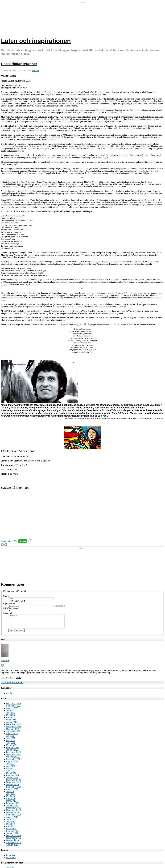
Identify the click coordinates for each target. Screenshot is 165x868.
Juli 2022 (10, 739)
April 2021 (11, 773)
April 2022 (11, 746)
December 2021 (14, 755)
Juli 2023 (10, 713)
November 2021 (14, 757)
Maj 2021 (10, 771)
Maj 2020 (10, 799)
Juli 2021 (10, 766)
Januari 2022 (12, 753)
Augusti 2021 (12, 764)
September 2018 (14, 845)
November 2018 (14, 841)
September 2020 (14, 790)
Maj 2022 (10, 743)
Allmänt (35, 71)
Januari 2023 (12, 725)
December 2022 (14, 727)
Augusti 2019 (12, 820)
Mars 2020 (11, 804)
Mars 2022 (11, 748)
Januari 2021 (12, 780)
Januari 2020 (12, 808)
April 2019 (11, 829)
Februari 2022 (13, 750)
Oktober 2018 (12, 843)
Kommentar (8, 613)
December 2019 (14, 811)
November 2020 (14, 785)
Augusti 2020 (12, 792)
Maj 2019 (10, 827)
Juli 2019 (10, 822)
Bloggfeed (11, 858)
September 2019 (14, 817)
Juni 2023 (11, 715)
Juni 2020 (11, 797)
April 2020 (11, 801)
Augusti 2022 (12, 736)
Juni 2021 (11, 769)
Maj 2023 (10, 718)
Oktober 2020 (12, 787)
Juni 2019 (11, 824)
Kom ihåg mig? (18, 601)
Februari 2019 (13, 834)
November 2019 (14, 813)
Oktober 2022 (12, 732)
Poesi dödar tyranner (19, 64)
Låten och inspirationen (36, 41)
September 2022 (14, 734)
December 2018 (14, 838)
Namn (6, 596)
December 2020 (14, 783)
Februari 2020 (13, 806)
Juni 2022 (11, 741)
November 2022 (14, 729)
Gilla (24, 541)
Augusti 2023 (12, 711)
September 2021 (14, 762)
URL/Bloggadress (11, 608)
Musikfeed (11, 860)
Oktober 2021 (12, 760)
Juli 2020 (10, 794)
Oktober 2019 (12, 815)
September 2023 (14, 709)
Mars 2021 (11, 776)
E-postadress (9, 604)
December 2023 (14, 706)
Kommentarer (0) (9, 541)
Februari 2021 (13, 778)
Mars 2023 (11, 722)
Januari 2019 (12, 836)
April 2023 (11, 720)
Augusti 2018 (12, 848)
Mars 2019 (11, 831)
